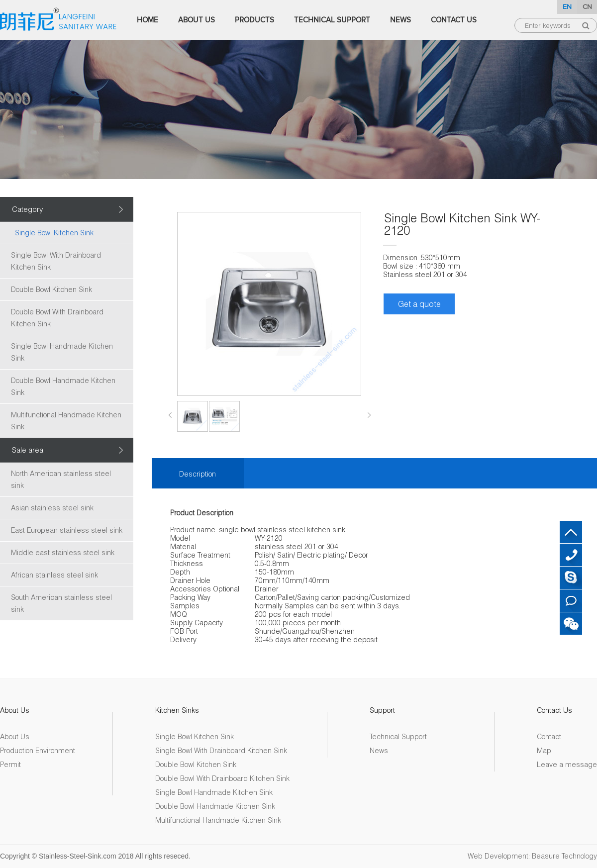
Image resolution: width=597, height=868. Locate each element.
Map (544, 750)
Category (28, 209)
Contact (549, 736)
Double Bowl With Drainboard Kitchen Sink (57, 318)
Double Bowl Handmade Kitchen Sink (63, 386)
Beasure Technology (564, 856)
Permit (10, 764)
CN (587, 7)
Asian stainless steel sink (52, 508)
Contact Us (454, 20)
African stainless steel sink (54, 575)
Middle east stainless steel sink (63, 552)
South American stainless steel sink (61, 603)
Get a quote (419, 304)
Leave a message (567, 764)
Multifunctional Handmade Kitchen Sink (66, 421)
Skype (571, 578)
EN (567, 7)
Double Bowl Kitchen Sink (51, 289)
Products (254, 20)
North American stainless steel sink (61, 479)
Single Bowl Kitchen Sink (54, 233)
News (400, 20)
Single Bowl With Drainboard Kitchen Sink (56, 261)
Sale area (28, 450)
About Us (197, 20)
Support (382, 710)
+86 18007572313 (571, 555)
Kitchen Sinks (177, 710)
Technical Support (332, 20)
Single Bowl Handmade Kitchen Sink (62, 352)
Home (148, 20)
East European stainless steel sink (67, 530)
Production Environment (38, 750)
